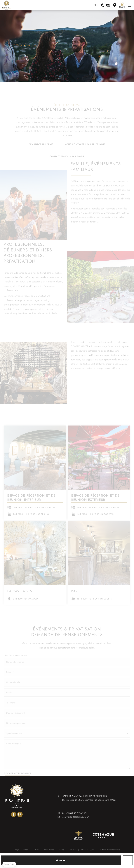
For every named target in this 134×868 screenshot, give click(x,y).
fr (95, 5)
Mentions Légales (88, 850)
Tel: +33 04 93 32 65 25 (74, 813)
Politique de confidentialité (110, 850)
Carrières (73, 850)
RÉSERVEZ (61, 860)
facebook (14, 814)
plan (115, 5)
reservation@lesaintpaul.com (108, 5)
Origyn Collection (21, 850)
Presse (61, 850)
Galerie (36, 850)
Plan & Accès (49, 850)
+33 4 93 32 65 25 (102, 5)
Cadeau (128, 860)
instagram (20, 814)
